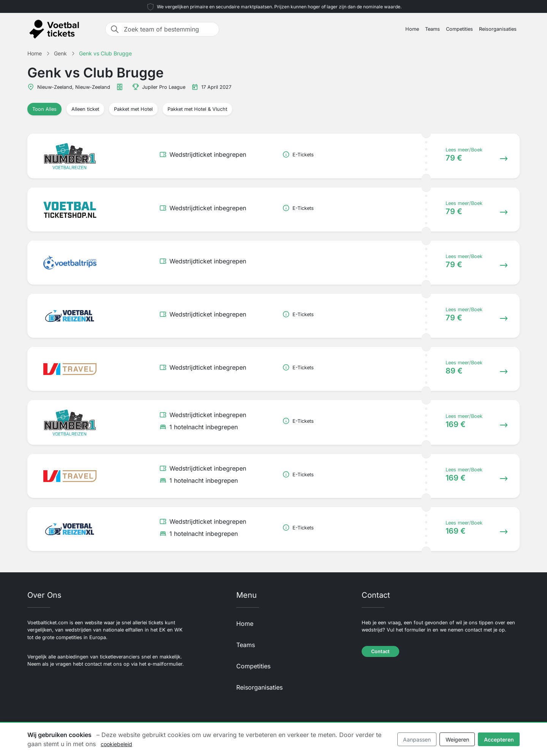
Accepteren (499, 739)
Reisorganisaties (498, 29)
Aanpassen (417, 739)
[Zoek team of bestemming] (169, 29)
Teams (432, 29)
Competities (459, 29)
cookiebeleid (116, 744)
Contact (380, 651)
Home (412, 29)
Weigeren (457, 739)
